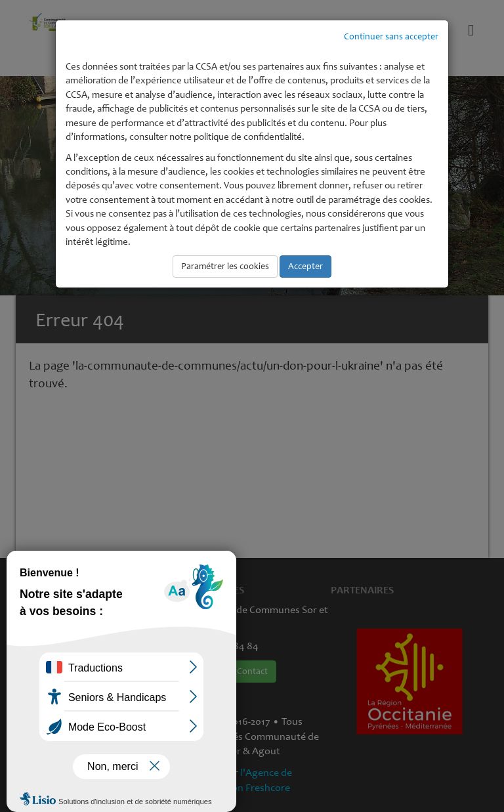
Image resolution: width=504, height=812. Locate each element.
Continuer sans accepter (391, 36)
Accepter (305, 266)
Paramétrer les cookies (225, 266)
